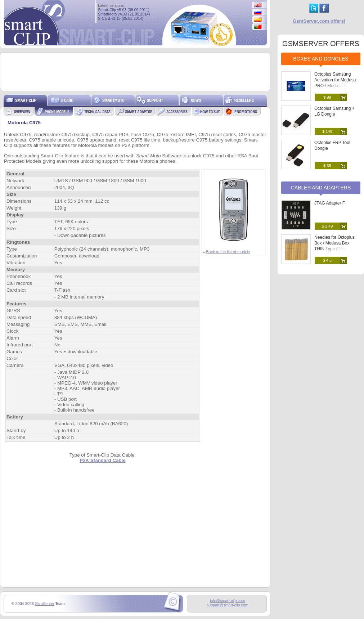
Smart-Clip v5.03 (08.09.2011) (124, 10)
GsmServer (45, 604)
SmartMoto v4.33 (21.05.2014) (124, 14)
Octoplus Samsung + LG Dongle (334, 111)
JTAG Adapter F (330, 203)
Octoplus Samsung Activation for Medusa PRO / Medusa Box (335, 80)
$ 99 (327, 97)
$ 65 (327, 166)
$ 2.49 (327, 226)
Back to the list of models (228, 252)
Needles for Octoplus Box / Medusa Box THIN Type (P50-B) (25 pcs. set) (336, 246)
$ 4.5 (327, 260)
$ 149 (327, 131)
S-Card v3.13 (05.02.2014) (121, 18)
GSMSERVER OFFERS (321, 44)
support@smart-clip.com (228, 605)
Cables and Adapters (321, 188)
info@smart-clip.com (227, 601)
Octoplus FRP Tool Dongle (332, 145)
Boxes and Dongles (321, 59)
